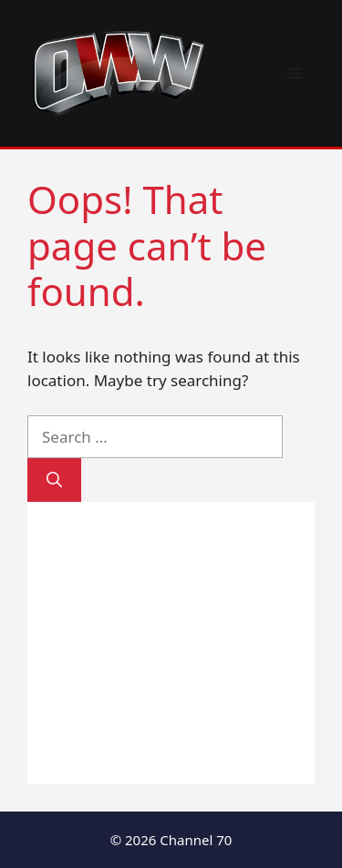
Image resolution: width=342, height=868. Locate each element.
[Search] (54, 480)
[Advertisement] (171, 643)
